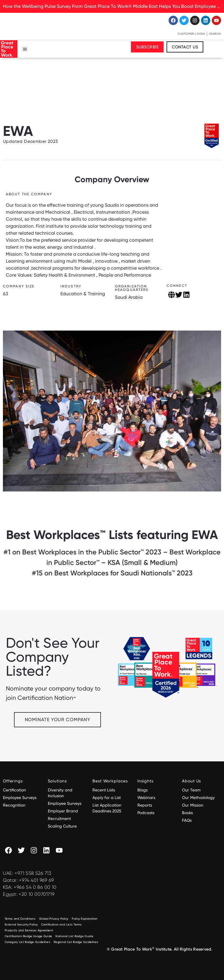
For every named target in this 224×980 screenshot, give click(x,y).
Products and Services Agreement (29, 930)
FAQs (187, 820)
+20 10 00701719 (37, 894)
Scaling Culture (62, 826)
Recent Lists (104, 790)
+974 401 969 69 (36, 880)
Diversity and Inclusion (60, 793)
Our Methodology (199, 798)
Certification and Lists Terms (61, 924)
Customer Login (191, 34)
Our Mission (193, 805)
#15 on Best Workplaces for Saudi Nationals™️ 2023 (112, 573)
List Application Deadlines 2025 (107, 808)
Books (187, 813)
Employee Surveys (20, 798)
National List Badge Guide (74, 936)
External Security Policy (21, 924)
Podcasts (146, 813)
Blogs (142, 790)
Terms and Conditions (20, 919)
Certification (14, 790)
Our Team (191, 790)
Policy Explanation (85, 919)
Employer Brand (63, 811)
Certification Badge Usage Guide (28, 936)
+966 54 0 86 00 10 (35, 887)
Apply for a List (107, 798)
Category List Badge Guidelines (27, 942)
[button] (25, 49)
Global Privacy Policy (54, 919)
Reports (145, 805)
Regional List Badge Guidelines (76, 942)
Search (215, 34)
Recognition (14, 805)
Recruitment (59, 819)
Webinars (146, 798)
